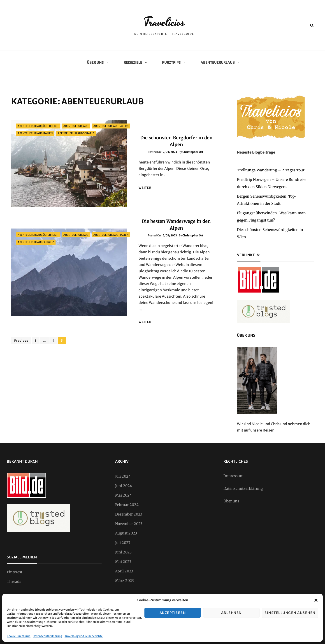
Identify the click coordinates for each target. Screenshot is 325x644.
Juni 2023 (123, 552)
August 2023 (126, 533)
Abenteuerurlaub (219, 62)
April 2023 (124, 571)
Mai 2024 (123, 495)
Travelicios (164, 22)
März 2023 (124, 581)
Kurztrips (173, 62)
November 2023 (129, 524)
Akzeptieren (173, 613)
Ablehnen (231, 613)
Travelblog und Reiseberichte (84, 636)
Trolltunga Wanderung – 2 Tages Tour (271, 170)
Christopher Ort (193, 152)
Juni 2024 (124, 486)
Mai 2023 (123, 562)
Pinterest (15, 572)
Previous (21, 341)
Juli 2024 (123, 476)
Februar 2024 (127, 505)
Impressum (233, 476)
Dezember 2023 (129, 514)
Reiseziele (135, 62)
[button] (316, 600)
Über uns (97, 62)
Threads (14, 581)
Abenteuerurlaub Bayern (111, 126)
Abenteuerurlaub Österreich (38, 126)
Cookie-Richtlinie (19, 636)
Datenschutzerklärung (48, 636)
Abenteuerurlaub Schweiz (76, 133)
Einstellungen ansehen (290, 613)
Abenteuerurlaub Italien (35, 133)
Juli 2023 (123, 543)
